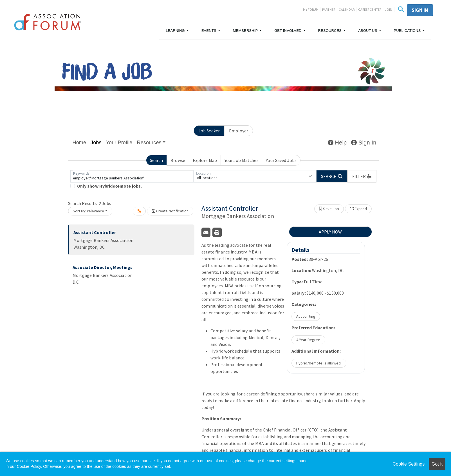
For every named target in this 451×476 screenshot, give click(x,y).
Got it (437, 464)
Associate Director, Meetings (103, 267)
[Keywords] (132, 176)
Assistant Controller (95, 232)
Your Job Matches (242, 160)
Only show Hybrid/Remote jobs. (110, 186)
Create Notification (170, 211)
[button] (177, 31)
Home (79, 143)
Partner (329, 9)
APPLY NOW (330, 232)
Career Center (370, 9)
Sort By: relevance (89, 211)
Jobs (96, 143)
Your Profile (119, 143)
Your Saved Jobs (281, 160)
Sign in (420, 10)
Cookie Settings (409, 464)
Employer (239, 131)
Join (389, 9)
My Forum (311, 9)
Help (337, 143)
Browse (178, 160)
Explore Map (205, 160)
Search (157, 160)
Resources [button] (149, 143)
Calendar (347, 9)
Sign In (364, 143)
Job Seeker (209, 131)
